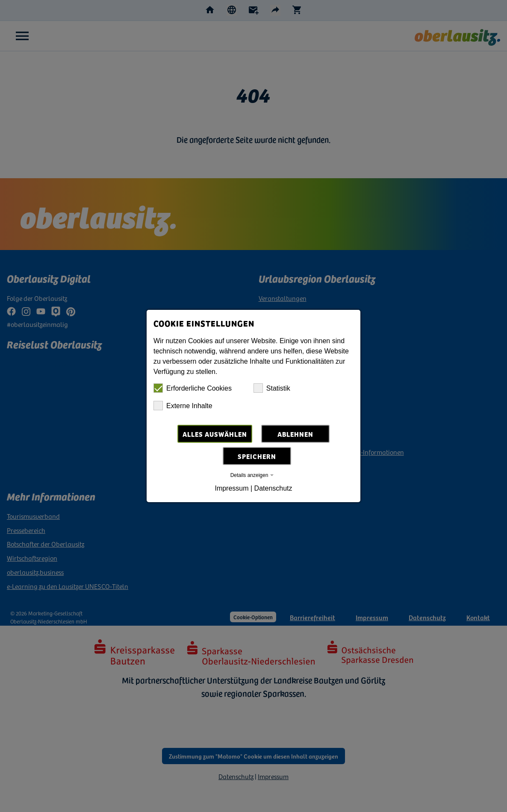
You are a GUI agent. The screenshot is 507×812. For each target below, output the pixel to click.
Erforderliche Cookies (193, 388)
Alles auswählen (215, 434)
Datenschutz (273, 488)
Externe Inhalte (183, 406)
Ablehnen (295, 434)
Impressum (231, 488)
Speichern (257, 456)
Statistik (272, 388)
